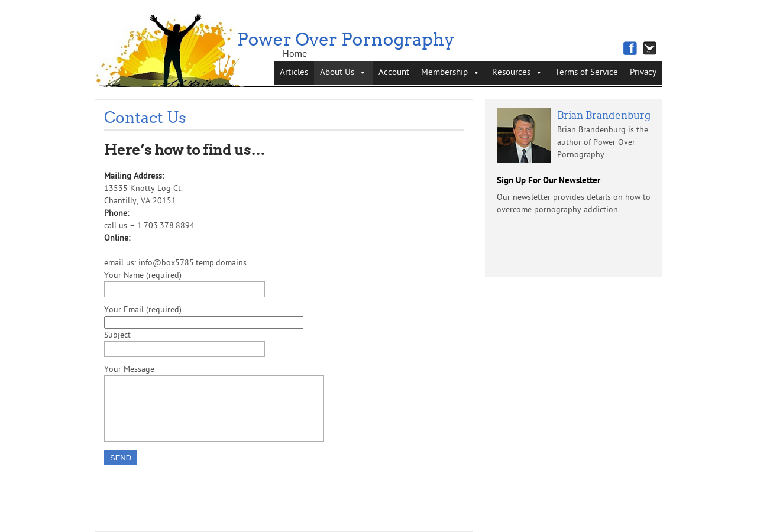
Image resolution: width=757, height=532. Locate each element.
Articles (294, 72)
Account (394, 72)
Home (295, 54)
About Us (337, 72)
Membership (444, 72)
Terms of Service (586, 72)
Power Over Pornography (347, 43)
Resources (511, 72)
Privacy (643, 72)
